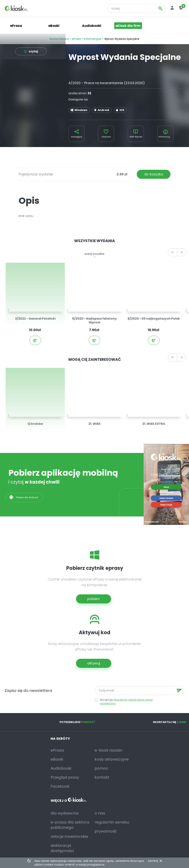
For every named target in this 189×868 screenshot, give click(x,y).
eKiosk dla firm (128, 26)
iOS (122, 110)
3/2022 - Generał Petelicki (35, 319)
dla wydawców (65, 813)
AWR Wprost (136, 137)
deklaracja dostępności (62, 848)
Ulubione (106, 137)
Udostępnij (77, 137)
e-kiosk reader (109, 750)
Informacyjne (93, 39)
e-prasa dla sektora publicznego (70, 825)
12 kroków (35, 424)
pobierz (94, 599)
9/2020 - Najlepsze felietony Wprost (94, 320)
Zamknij (153, 861)
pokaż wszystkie (94, 254)
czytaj (33, 51)
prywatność (106, 831)
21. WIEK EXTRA (154, 424)
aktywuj (94, 663)
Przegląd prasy (65, 777)
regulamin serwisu (112, 822)
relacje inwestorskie (69, 836)
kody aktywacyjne (112, 759)
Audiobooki (92, 26)
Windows (81, 110)
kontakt (102, 777)
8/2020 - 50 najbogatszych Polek (154, 319)
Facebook (60, 786)
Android (103, 110)
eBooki (54, 26)
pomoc (101, 768)
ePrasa (76, 39)
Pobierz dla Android (27, 497)
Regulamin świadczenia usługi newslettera (126, 702)
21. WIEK (94, 424)
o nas (100, 813)
